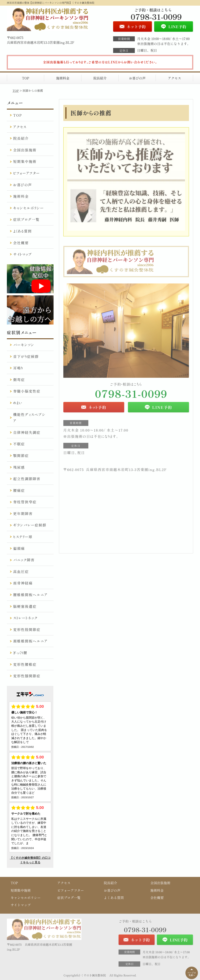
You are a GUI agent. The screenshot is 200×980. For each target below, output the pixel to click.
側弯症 (19, 380)
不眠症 (19, 444)
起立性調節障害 (27, 479)
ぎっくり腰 (20, 653)
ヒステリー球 (23, 537)
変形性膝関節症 (27, 676)
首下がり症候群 (26, 356)
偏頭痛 (19, 548)
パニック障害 (24, 560)
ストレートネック (25, 618)
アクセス (174, 78)
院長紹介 (100, 78)
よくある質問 (22, 231)
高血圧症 (21, 571)
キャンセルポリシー (28, 208)
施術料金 (63, 78)
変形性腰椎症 (25, 664)
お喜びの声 (137, 78)
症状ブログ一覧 (26, 219)
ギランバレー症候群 (30, 525)
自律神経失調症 (27, 432)
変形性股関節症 (27, 629)
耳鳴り (18, 368)
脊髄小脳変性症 (27, 391)
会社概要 (21, 243)
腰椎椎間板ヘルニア (30, 595)
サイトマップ (23, 254)
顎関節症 (21, 455)
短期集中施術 (25, 161)
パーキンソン (24, 345)
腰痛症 (19, 490)
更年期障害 (23, 513)
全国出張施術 (25, 150)
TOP (26, 78)
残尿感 (19, 467)
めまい (18, 403)
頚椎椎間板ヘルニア (30, 641)
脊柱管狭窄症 (25, 502)
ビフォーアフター (26, 173)
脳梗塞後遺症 (25, 606)
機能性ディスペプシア (29, 418)
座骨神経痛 (23, 583)
